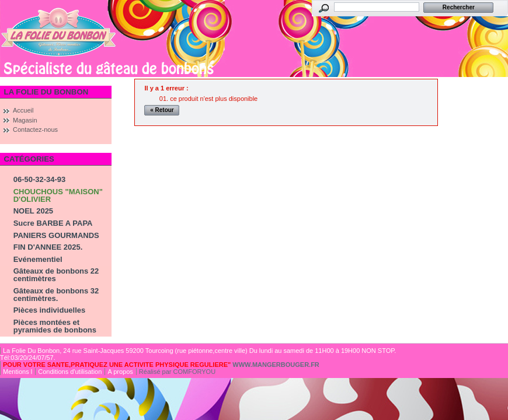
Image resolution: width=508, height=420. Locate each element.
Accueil (23, 110)
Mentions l (18, 372)
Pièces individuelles (50, 310)
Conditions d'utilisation (70, 372)
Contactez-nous (35, 129)
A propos (120, 372)
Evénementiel (38, 259)
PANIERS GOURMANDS (56, 235)
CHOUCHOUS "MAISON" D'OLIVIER (58, 195)
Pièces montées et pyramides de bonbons (55, 326)
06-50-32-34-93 (40, 179)
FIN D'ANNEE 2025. (48, 247)
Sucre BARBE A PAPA (53, 223)
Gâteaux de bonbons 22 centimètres (56, 275)
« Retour (162, 110)
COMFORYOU (195, 372)
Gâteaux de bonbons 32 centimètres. (56, 295)
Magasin (25, 120)
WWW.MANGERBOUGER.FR (276, 365)
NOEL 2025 (33, 211)
